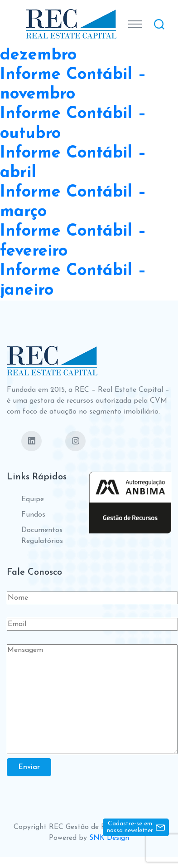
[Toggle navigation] (135, 24)
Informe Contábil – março (73, 202)
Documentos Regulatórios (42, 536)
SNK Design (109, 838)
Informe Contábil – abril (73, 163)
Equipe (33, 499)
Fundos (33, 515)
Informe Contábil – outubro (73, 124)
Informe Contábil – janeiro (73, 281)
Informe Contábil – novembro (73, 85)
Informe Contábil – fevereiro (73, 241)
